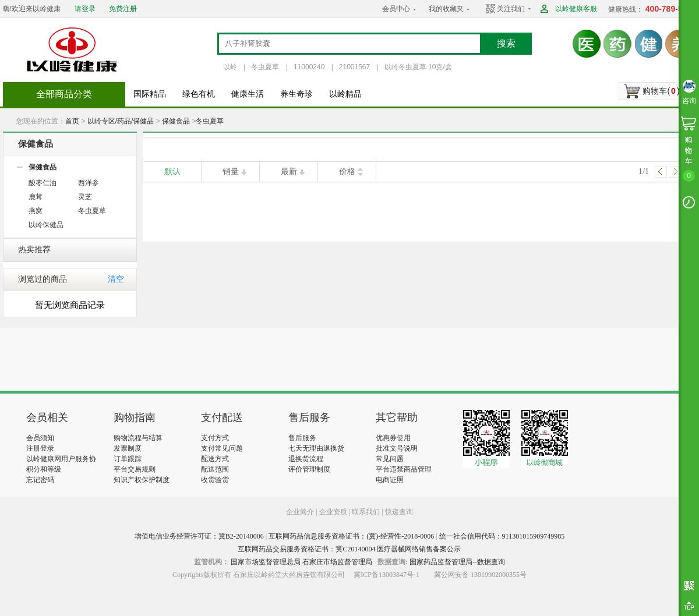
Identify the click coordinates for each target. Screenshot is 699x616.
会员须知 (40, 438)
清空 (116, 279)
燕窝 (36, 211)
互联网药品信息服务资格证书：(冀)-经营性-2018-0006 (351, 536)
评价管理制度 (309, 469)
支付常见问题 (222, 448)
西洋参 (89, 183)
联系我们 (366, 512)
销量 (231, 171)
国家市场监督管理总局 (266, 562)
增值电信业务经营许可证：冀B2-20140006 (199, 536)
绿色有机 (199, 94)
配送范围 (215, 469)
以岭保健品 (46, 225)
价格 (347, 171)
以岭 (230, 67)
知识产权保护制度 (142, 480)
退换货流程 (306, 459)
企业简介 (301, 512)
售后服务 (302, 438)
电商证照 (390, 480)
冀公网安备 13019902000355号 (480, 575)
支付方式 (215, 438)
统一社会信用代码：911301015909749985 (502, 536)
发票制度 (128, 448)
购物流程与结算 (138, 438)
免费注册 (123, 9)
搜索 (506, 43)
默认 (172, 171)
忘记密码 (40, 480)
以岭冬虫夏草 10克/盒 (418, 67)
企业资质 (333, 512)
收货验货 (215, 480)
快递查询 (399, 512)
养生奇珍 (296, 94)
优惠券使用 (393, 438)
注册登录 (40, 448)
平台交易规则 (135, 469)
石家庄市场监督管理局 (337, 562)
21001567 (354, 67)
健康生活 (248, 94)
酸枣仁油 (43, 183)
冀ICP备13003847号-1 (386, 575)
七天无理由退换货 (316, 448)
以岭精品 (345, 94)
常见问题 (390, 459)
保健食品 (176, 121)
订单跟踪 (128, 459)
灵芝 (85, 197)
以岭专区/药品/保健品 (121, 121)
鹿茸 (36, 197)
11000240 (309, 67)
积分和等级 (44, 469)
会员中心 (396, 9)
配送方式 (215, 459)
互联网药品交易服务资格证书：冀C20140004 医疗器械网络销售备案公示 (349, 549)
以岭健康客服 (576, 9)
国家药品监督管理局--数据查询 (457, 562)
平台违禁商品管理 (404, 469)
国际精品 (150, 94)
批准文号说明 (397, 448)
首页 (72, 121)
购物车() (661, 91)
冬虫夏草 (265, 67)
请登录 (85, 9)
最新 (289, 171)
